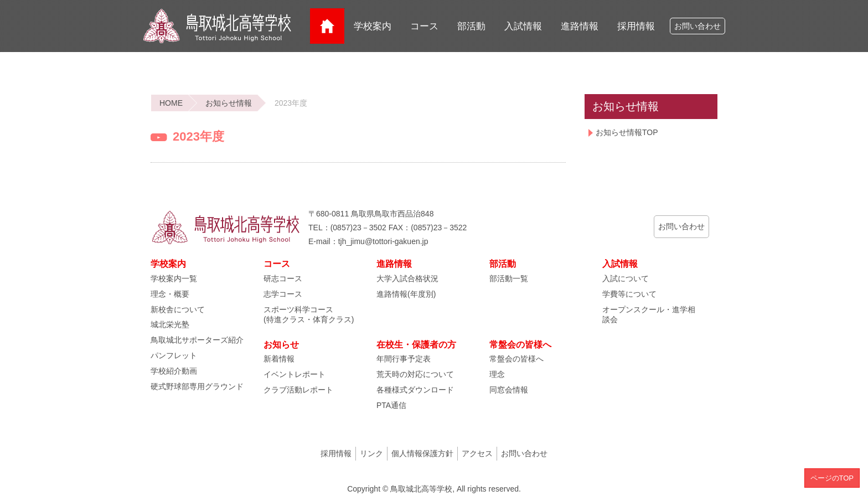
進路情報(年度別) (406, 294)
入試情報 (523, 26)
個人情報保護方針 (422, 453)
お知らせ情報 (229, 103)
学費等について (629, 294)
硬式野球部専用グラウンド (197, 386)
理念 (497, 374)
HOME (171, 103)
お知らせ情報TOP (627, 132)
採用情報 (636, 26)
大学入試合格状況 (407, 278)
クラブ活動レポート (298, 390)
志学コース (283, 294)
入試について (626, 278)
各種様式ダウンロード (415, 390)
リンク (371, 453)
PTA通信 (391, 405)
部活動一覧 (509, 278)
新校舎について (178, 309)
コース (424, 26)
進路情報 (580, 26)
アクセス (477, 453)
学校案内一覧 (174, 278)
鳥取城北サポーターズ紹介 (197, 340)
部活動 (471, 26)
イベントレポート (294, 374)
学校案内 (373, 26)
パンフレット (174, 355)
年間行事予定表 (404, 359)
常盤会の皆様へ (516, 359)
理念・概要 (170, 294)
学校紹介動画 (174, 371)
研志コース (283, 278)
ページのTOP (832, 478)
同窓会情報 (509, 390)
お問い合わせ (697, 26)
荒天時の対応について (415, 374)
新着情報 (279, 359)
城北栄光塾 (170, 324)
